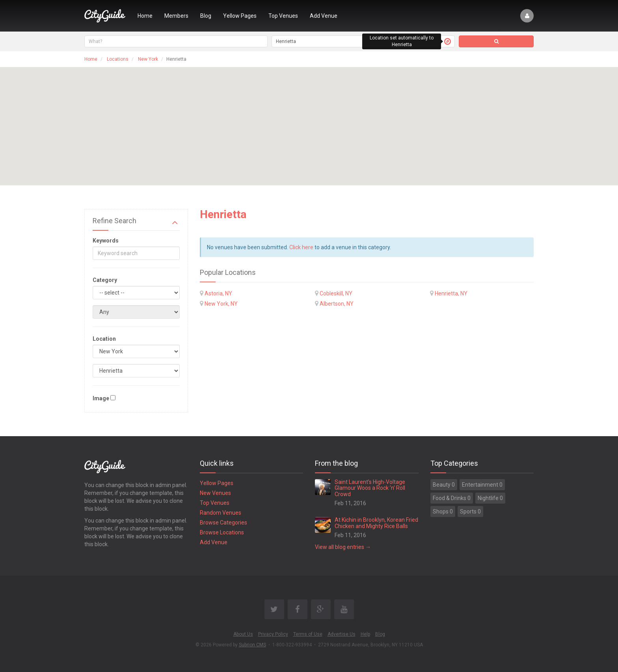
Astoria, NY (218, 293)
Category (105, 280)
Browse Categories (223, 523)
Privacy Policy (273, 634)
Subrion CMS (252, 645)
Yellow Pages (240, 16)
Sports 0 (470, 511)
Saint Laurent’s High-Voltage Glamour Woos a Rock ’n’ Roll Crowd (370, 488)
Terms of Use (308, 634)
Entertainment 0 (482, 485)
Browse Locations (222, 532)
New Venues (215, 493)
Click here (301, 247)
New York (148, 59)
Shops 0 (443, 511)
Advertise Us (342, 634)
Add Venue (324, 16)
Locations (118, 59)
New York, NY (221, 304)
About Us (243, 634)
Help (365, 634)
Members (176, 16)
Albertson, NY (337, 304)
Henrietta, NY (451, 293)
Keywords (106, 241)
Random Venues (221, 513)
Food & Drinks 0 (452, 498)
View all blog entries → (343, 547)
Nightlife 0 (490, 498)
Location (104, 339)
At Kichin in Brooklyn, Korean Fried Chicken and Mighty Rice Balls (376, 523)
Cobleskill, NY (336, 293)
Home (145, 16)
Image (101, 398)
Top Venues (283, 16)
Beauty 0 (444, 485)
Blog (206, 16)
